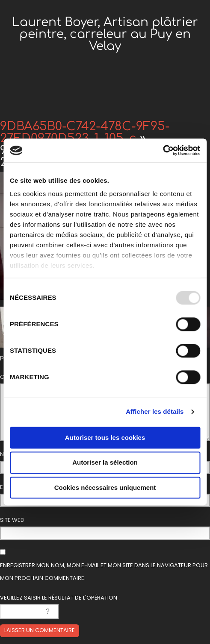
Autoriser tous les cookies (105, 438)
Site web (12, 520)
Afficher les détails (155, 411)
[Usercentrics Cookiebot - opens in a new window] (163, 150)
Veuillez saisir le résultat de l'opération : (60, 598)
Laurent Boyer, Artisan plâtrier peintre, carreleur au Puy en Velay (105, 34)
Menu (105, 100)
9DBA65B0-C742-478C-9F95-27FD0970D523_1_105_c (85, 132)
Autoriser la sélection (105, 463)
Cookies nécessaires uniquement (105, 487)
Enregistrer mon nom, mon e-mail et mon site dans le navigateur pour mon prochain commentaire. (104, 572)
